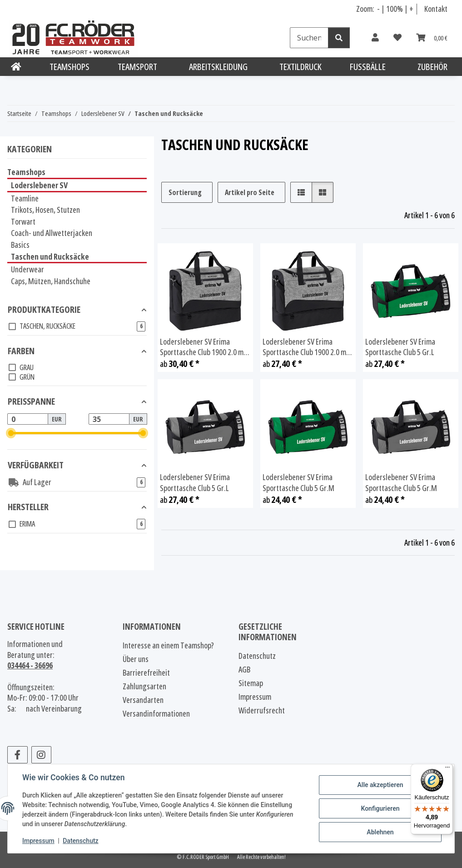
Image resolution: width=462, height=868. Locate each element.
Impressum (38, 841)
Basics (20, 245)
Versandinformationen (156, 713)
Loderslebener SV (39, 185)
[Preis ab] (28, 419)
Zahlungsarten (144, 686)
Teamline (25, 198)
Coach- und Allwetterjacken (52, 233)
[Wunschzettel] (397, 38)
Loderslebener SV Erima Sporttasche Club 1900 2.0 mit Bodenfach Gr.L (204, 347)
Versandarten (143, 700)
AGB (244, 669)
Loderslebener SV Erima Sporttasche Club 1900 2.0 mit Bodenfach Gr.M (307, 347)
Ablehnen (380, 832)
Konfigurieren (380, 808)
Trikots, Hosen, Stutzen (45, 210)
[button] (375, 38)
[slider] (11, 434)
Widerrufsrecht (262, 710)
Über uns (136, 659)
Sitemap (251, 683)
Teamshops (26, 172)
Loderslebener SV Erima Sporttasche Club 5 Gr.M (298, 483)
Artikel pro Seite (250, 192)
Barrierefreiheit (146, 672)
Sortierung (185, 192)
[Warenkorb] (432, 38)
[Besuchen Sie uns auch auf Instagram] (42, 755)
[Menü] (447, 769)
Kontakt (436, 9)
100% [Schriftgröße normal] (395, 9)
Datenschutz (80, 841)
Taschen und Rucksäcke (50, 256)
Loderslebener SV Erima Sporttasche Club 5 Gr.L (400, 347)
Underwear (27, 269)
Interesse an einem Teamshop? (168, 645)
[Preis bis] (109, 419)
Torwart (23, 221)
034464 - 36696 (30, 665)
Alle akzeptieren (380, 785)
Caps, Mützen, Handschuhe (51, 281)
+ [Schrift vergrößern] (411, 9)
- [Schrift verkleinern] (379, 9)
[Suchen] (309, 38)
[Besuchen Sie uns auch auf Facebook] (17, 755)
